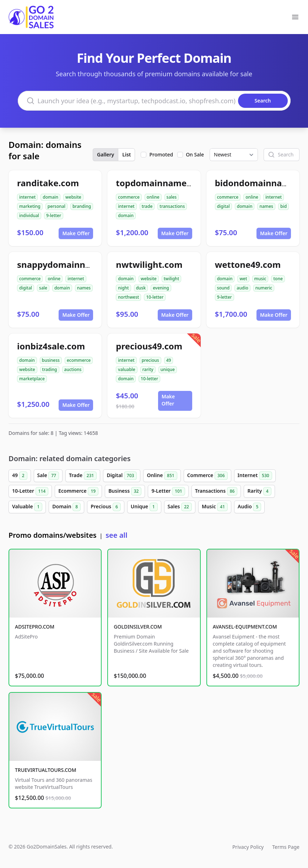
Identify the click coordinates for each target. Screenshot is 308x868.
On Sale (195, 154)
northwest (128, 297)
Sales (180, 507)
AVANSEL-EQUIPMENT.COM (245, 627)
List (126, 154)
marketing (30, 206)
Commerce (207, 476)
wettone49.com (248, 264)
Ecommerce (78, 491)
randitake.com (48, 183)
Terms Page (286, 847)
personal (56, 206)
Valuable (27, 507)
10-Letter (30, 491)
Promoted (161, 154)
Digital (122, 476)
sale (43, 288)
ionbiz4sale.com (51, 346)
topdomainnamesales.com (172, 183)
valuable (126, 369)
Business (125, 491)
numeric (264, 288)
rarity (148, 369)
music (260, 279)
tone (278, 279)
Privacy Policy (248, 847)
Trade (83, 476)
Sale (48, 476)
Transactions (216, 491)
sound (223, 288)
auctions (73, 369)
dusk (141, 288)
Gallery (106, 154)
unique (168, 369)
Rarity (259, 491)
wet (243, 279)
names (266, 206)
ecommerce (79, 360)
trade (147, 206)
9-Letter (168, 491)
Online (162, 476)
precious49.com (149, 346)
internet (27, 197)
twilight (172, 279)
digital (223, 206)
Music (215, 507)
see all (116, 535)
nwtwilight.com (149, 264)
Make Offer (76, 233)
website (73, 197)
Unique (144, 507)
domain (50, 197)
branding (82, 206)
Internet (255, 476)
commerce (129, 197)
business (51, 360)
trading (50, 369)
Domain (66, 507)
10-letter (155, 297)
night (123, 288)
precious (150, 360)
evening (161, 288)
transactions (172, 206)
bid (283, 206)
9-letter (54, 215)
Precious (106, 507)
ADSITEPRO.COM (35, 627)
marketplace (32, 379)
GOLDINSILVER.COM (138, 627)
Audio (249, 507)
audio (242, 288)
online (153, 197)
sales (172, 197)
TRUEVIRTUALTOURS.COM (46, 770)
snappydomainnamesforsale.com (88, 264)
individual (29, 215)
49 (169, 360)
